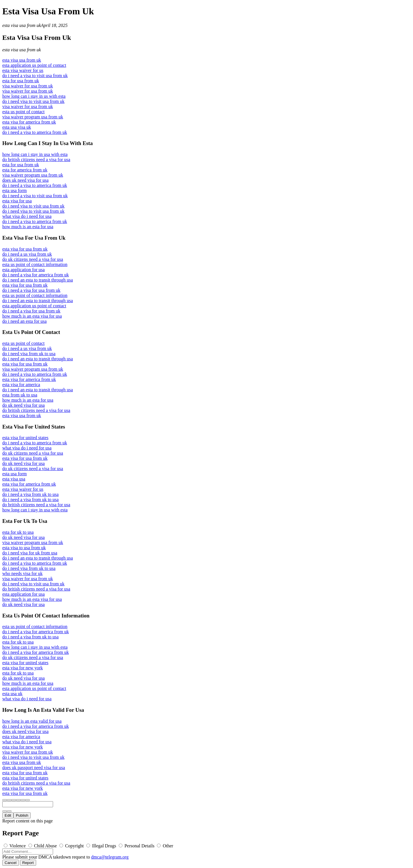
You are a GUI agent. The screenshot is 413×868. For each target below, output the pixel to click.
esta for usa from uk (21, 81)
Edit (8, 815)
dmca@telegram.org (110, 857)
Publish (22, 815)
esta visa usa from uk (22, 25)
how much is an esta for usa (28, 227)
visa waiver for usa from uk (28, 86)
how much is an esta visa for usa (32, 316)
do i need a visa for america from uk (36, 275)
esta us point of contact (24, 112)
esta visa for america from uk (29, 122)
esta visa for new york (23, 668)
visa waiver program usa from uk (33, 117)
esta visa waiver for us (23, 70)
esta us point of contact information (35, 264)
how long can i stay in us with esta (34, 96)
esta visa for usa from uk (25, 249)
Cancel (11, 863)
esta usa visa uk (17, 127)
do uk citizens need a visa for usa (33, 259)
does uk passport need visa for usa (34, 768)
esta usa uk (12, 694)
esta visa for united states (25, 438)
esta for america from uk (25, 170)
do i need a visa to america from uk (35, 132)
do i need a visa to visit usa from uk (35, 76)
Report (28, 863)
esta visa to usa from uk (24, 548)
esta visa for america (21, 385)
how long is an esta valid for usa (32, 721)
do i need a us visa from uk (27, 254)
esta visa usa (14, 479)
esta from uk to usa (20, 395)
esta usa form (14, 190)
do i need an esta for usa (25, 321)
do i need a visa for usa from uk (31, 290)
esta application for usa (24, 270)
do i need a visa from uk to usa (30, 494)
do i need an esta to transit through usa (38, 280)
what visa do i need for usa (27, 216)
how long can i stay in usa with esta (35, 154)
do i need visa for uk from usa (30, 553)
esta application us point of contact (34, 65)
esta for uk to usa (18, 532)
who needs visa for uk (22, 573)
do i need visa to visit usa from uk (33, 101)
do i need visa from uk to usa (29, 354)
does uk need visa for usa (25, 180)
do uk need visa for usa (24, 405)
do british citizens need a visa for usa (36, 160)
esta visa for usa (17, 201)
